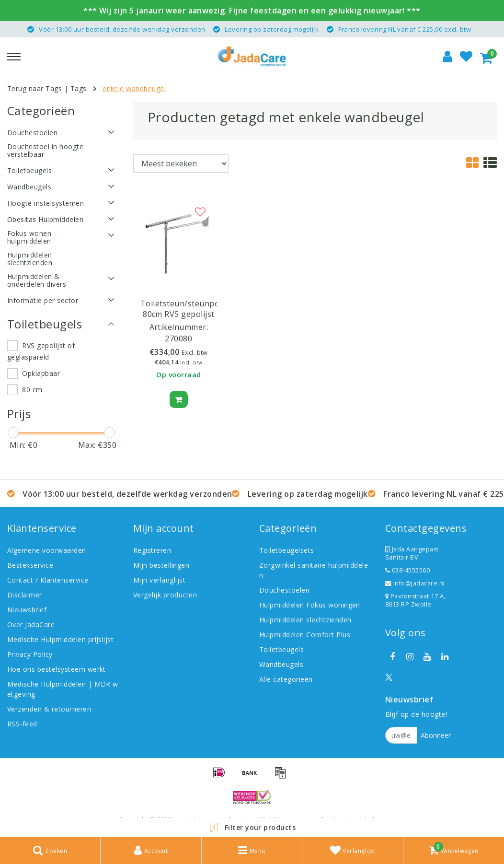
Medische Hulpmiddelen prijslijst (60, 639)
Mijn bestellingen (161, 565)
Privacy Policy (30, 654)
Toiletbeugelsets (287, 550)
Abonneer (436, 735)
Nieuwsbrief (27, 610)
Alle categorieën (286, 679)
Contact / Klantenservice (48, 580)
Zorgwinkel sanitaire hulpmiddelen (314, 570)
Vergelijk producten (165, 595)
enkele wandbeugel (134, 88)
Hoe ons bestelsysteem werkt (57, 669)
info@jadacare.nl (415, 583)
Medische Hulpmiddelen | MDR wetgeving (63, 689)
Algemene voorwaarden (47, 550)
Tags (79, 88)
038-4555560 (407, 570)
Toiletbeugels (281, 649)
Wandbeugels (281, 664)
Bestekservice (30, 565)
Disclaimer (25, 595)
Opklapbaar (41, 373)
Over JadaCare (31, 625)
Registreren (152, 550)
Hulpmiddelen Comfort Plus (305, 635)
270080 (178, 339)
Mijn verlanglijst (159, 580)
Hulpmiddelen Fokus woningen (310, 605)
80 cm (32, 390)
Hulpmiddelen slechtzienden (305, 620)
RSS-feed (22, 724)
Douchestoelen (284, 590)
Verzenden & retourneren (49, 709)
